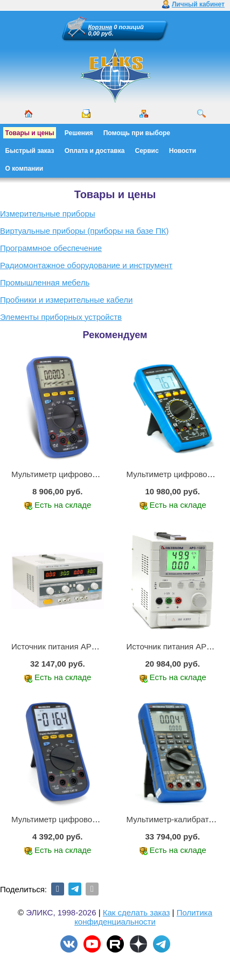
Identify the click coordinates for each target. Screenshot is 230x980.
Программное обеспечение (51, 248)
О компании (25, 169)
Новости (183, 151)
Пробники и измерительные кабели (66, 300)
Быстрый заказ (30, 151)
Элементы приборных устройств (61, 317)
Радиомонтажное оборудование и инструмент (86, 265)
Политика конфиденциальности (143, 917)
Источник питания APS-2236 (64, 646)
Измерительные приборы (48, 213)
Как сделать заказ (137, 912)
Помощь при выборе (137, 133)
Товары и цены (30, 133)
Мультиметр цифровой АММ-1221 (75, 474)
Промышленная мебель (45, 282)
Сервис (147, 151)
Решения (79, 133)
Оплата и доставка (95, 151)
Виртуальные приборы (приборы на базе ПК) (84, 231)
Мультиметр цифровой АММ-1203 (75, 819)
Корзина (100, 27)
